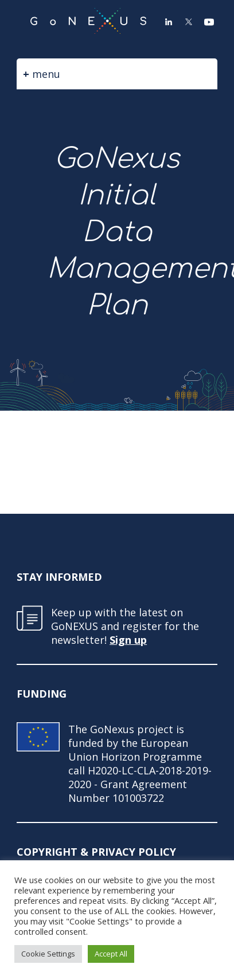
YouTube (209, 22)
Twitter (189, 22)
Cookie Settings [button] (48, 954)
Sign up (128, 640)
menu (46, 74)
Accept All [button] (111, 954)
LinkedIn (169, 22)
